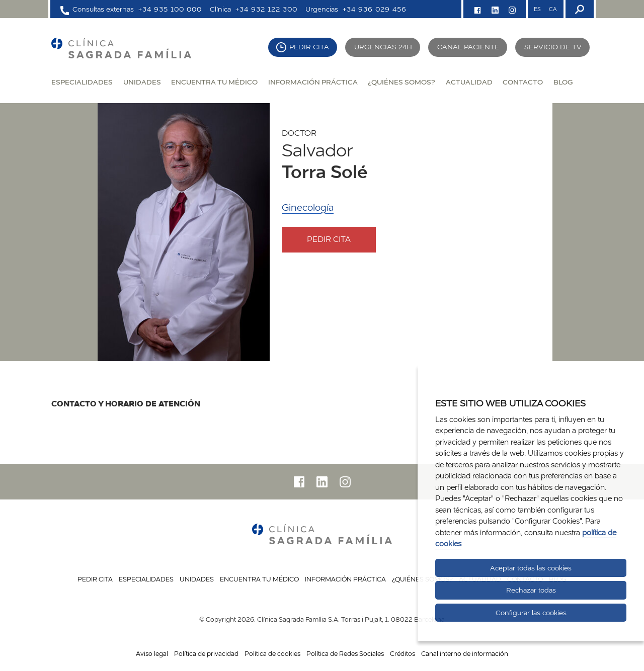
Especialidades (82, 82)
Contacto (523, 82)
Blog (563, 82)
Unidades (142, 82)
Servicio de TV (553, 47)
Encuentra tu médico (214, 82)
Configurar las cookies (531, 613)
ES (537, 9)
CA (553, 9)
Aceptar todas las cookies (531, 568)
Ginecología (308, 207)
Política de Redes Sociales (345, 653)
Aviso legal (152, 653)
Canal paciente (468, 47)
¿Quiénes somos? (401, 82)
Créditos (403, 653)
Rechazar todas (531, 590)
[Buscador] (579, 9)
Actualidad (469, 82)
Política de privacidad (206, 653)
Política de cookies (272, 653)
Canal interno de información (465, 653)
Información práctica (313, 82)
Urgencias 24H (383, 47)
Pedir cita (309, 47)
